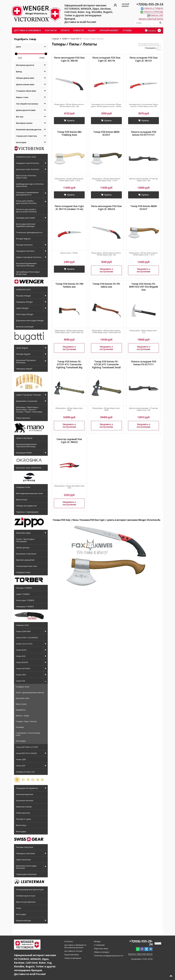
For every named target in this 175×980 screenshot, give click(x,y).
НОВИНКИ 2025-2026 (26, 157)
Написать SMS (155, 15)
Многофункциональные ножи (29, 493)
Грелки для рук (23, 547)
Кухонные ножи (22, 698)
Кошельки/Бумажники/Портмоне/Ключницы (26, 445)
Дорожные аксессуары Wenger (30, 320)
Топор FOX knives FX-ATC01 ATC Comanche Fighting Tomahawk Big (69, 365)
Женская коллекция (25, 327)
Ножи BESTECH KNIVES (26, 753)
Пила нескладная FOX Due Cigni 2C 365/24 (106, 208)
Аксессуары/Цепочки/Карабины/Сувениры (26, 225)
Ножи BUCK (21, 650)
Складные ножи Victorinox (28, 163)
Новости (79, 30)
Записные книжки (24, 807)
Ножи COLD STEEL (24, 644)
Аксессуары (21, 741)
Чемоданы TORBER (25, 606)
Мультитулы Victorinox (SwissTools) (26, 177)
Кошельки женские (25, 800)
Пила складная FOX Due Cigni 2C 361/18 (106, 59)
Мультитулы (22, 499)
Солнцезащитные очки (26, 566)
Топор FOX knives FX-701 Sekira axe (106, 285)
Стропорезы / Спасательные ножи (28, 734)
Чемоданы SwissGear (26, 853)
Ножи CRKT (21, 675)
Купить (69, 121)
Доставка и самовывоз (28, 30)
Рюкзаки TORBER (24, 588)
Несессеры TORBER (25, 600)
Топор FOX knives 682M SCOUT (144, 208)
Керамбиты (21, 710)
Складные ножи (23, 487)
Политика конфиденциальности (109, 955)
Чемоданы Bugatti (24, 369)
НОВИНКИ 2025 (23, 289)
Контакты (51, 30)
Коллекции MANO (24, 453)
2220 (20, 58)
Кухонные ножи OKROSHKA (29, 468)
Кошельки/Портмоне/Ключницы (26, 361)
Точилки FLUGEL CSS (25, 772)
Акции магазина (72, 954)
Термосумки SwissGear (26, 874)
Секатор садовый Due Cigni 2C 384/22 (69, 441)
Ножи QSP (21, 766)
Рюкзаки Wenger (23, 296)
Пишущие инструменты (27, 788)
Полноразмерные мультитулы (30, 889)
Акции (92, 30)
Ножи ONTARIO (23, 668)
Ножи (18, 908)
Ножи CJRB (21, 759)
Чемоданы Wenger (24, 302)
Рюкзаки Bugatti (23, 354)
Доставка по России (73, 951)
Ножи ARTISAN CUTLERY (27, 747)
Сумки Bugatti (22, 348)
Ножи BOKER (22, 662)
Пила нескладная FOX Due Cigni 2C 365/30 (69, 59)
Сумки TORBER (23, 594)
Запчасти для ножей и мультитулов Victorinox (26, 210)
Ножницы (20, 727)
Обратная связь (101, 948)
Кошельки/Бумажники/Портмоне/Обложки (26, 264)
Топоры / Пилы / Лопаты (26, 721)
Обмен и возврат (102, 952)
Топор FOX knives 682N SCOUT (106, 133)
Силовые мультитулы (26, 896)
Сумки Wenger (22, 308)
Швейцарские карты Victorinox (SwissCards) (30, 185)
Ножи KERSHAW (23, 631)
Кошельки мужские (25, 794)
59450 (42, 58)
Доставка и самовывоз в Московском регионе (75, 946)
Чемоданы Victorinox (25, 251)
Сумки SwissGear (23, 860)
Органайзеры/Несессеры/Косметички (28, 273)
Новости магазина (73, 958)
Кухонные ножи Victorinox (28, 169)
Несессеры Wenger (25, 314)
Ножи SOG (21, 656)
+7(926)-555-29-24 (150, 4)
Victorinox (69, 941)
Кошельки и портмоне (26, 554)
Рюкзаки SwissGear (25, 847)
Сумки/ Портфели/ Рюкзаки (28, 395)
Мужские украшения (25, 560)
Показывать (150, 48)
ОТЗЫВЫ (127, 30)
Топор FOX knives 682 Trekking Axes (69, 133)
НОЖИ (65, 39)
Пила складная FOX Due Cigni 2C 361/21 (144, 59)
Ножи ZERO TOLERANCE (27, 638)
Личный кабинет (109, 30)
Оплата (65, 30)
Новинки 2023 (22, 625)
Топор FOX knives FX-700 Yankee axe (69, 285)
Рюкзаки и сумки (23, 819)
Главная (56, 39)
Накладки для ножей (25, 218)
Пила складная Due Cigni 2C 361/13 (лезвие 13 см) (69, 208)
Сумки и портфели (24, 438)
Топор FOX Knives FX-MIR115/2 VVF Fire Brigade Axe (144, 287)
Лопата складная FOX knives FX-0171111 (144, 363)
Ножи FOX (21, 681)
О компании (99, 945)
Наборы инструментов (26, 506)
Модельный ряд (23, 920)
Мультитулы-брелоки (26, 902)
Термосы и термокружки (27, 512)
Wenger (97, 941)
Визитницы (21, 825)
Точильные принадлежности (29, 232)
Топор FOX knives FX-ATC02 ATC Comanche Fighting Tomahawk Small (106, 365)
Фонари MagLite (23, 239)
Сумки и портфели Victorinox (29, 257)
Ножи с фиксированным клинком (30, 693)
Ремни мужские (23, 418)
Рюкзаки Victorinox (24, 245)
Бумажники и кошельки (27, 401)
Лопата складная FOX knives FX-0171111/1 (144, 133)
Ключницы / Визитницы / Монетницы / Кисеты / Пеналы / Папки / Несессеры (29, 409)
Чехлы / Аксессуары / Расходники (25, 540)
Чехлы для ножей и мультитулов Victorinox (26, 202)
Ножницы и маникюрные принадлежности (27, 193)
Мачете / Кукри (22, 716)
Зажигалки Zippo (23, 533)
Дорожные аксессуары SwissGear (26, 867)
